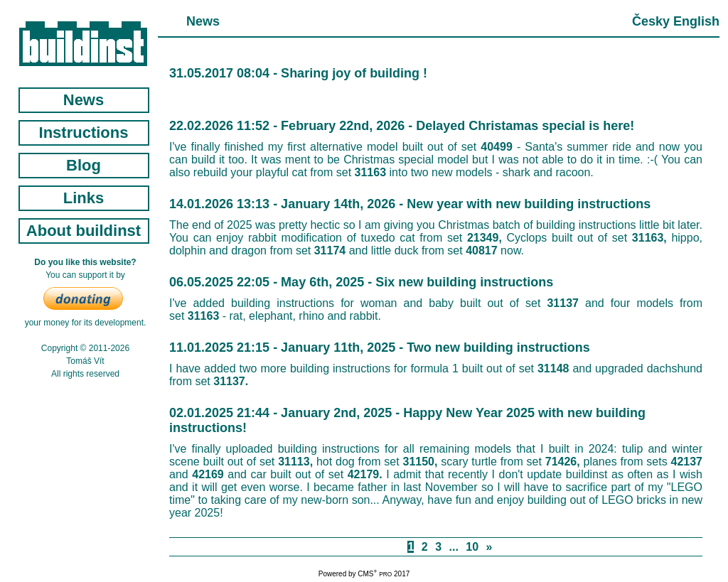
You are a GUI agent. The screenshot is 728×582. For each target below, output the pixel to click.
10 (472, 547)
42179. (365, 474)
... (454, 547)
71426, (563, 462)
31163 (371, 172)
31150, (421, 462)
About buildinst (84, 231)
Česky (651, 21)
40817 (482, 250)
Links (84, 198)
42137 (687, 462)
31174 (330, 250)
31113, (295, 462)
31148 (553, 368)
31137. (231, 381)
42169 (208, 474)
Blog (84, 165)
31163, (649, 238)
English (696, 21)
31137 (563, 303)
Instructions (84, 133)
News (84, 100)
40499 (497, 147)
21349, (485, 238)
